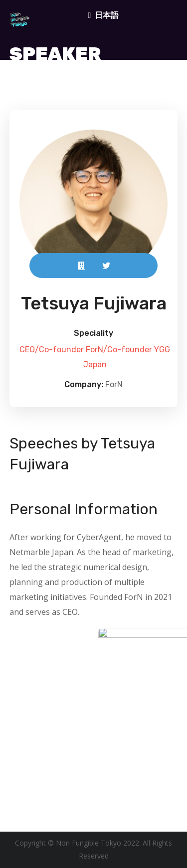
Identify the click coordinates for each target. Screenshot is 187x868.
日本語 (107, 15)
